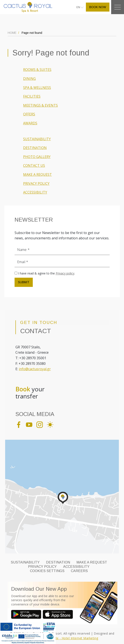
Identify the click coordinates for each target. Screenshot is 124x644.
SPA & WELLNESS (37, 88)
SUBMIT (24, 282)
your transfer (30, 393)
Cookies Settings (47, 571)
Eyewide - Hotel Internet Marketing (72, 638)
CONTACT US (34, 165)
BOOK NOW (98, 7)
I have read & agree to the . (47, 273)
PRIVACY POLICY (36, 183)
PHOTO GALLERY (37, 157)
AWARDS (30, 123)
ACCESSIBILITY (35, 192)
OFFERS (29, 114)
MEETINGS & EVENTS (40, 105)
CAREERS (79, 571)
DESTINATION (35, 148)
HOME (12, 33)
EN (79, 7)
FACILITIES (32, 96)
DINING (29, 79)
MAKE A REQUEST (37, 174)
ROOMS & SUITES (37, 70)
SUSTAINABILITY (37, 139)
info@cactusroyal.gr (35, 369)
